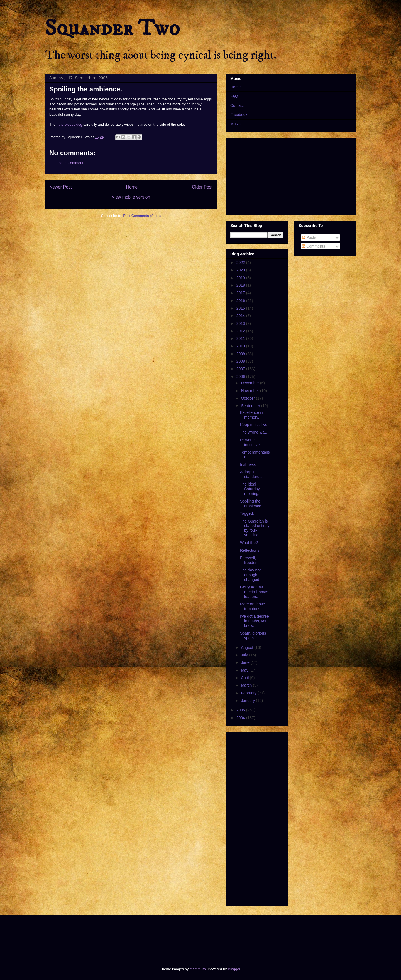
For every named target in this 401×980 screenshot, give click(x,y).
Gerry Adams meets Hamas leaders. (254, 592)
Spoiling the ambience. (251, 503)
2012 (241, 331)
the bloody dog (70, 124)
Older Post (202, 187)
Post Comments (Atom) (142, 216)
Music (235, 124)
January (248, 701)
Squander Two (112, 28)
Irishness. (248, 464)
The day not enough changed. (250, 575)
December (250, 383)
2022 (241, 263)
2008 (241, 361)
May (245, 670)
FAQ (234, 96)
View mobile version (131, 197)
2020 (241, 270)
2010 (241, 346)
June (246, 662)
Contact (237, 105)
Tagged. (247, 513)
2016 (241, 301)
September (251, 406)
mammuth (198, 969)
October (248, 398)
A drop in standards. (251, 474)
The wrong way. (254, 432)
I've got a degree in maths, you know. (255, 621)
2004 (241, 718)
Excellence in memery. (252, 415)
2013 (241, 323)
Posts (309, 237)
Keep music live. (254, 425)
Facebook (239, 115)
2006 (241, 377)
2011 (241, 338)
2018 (241, 285)
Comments (314, 246)
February (249, 693)
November (250, 391)
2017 (241, 293)
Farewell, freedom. (250, 560)
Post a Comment (70, 163)
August (247, 647)
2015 (241, 308)
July (245, 655)
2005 (241, 710)
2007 (241, 369)
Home (132, 187)
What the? (249, 543)
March (247, 685)
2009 (241, 354)
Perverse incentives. (251, 442)
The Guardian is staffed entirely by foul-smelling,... (255, 528)
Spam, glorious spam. (253, 636)
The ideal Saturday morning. (250, 489)
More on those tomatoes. (253, 606)
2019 (241, 278)
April (245, 678)
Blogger (234, 969)
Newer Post (61, 187)
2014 (241, 316)
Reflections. (250, 550)
